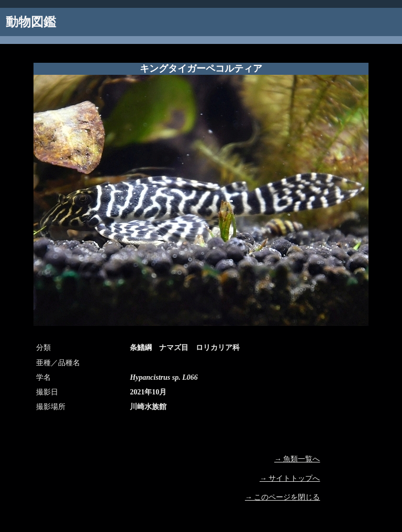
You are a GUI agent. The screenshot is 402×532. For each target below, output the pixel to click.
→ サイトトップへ (290, 478)
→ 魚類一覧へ (297, 459)
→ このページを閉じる (283, 497)
